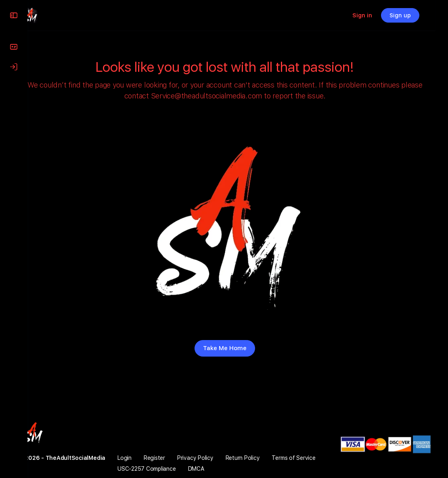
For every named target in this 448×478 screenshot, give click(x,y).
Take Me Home (238, 348)
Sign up (413, 15)
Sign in (375, 15)
